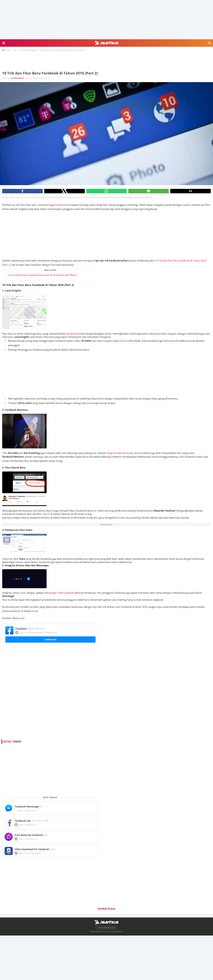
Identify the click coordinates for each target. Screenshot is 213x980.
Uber (23, 593)
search (46, 514)
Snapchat (112, 453)
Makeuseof (18, 618)
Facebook (60, 205)
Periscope (128, 453)
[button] (4, 43)
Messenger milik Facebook (59, 593)
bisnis (123, 341)
